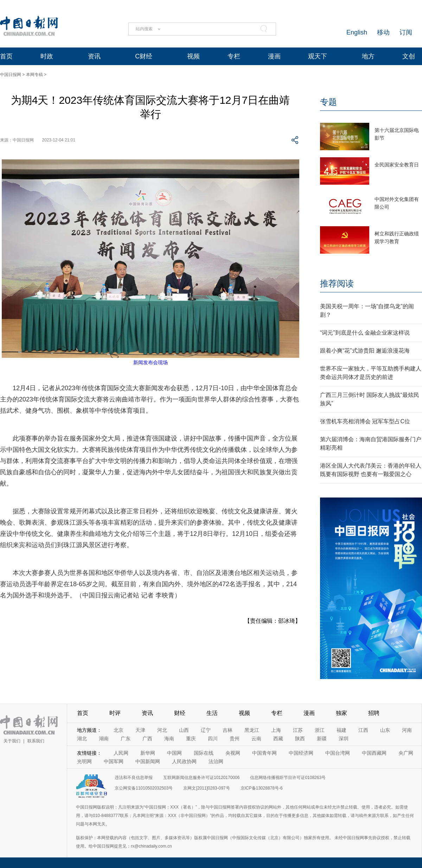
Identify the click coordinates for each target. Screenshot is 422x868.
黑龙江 (252, 730)
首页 (6, 56)
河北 (162, 730)
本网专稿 (34, 75)
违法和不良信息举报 (134, 778)
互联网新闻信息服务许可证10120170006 (201, 778)
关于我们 (12, 741)
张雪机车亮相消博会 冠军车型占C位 (365, 421)
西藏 (278, 739)
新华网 (148, 753)
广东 (126, 739)
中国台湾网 (338, 753)
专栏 (234, 56)
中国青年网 (264, 753)
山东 (385, 730)
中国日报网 (11, 75)
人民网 (121, 753)
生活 (212, 713)
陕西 (300, 739)
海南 (169, 739)
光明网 (84, 761)
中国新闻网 (148, 761)
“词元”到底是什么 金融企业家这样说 (365, 333)
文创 (409, 56)
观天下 (318, 56)
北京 (119, 730)
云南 (256, 739)
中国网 (174, 753)
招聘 (374, 713)
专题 (328, 102)
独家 (341, 713)
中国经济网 (301, 753)
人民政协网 (184, 761)
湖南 (104, 739)
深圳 (344, 739)
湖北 (82, 739)
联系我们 (36, 741)
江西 (363, 730)
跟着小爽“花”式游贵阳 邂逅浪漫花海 (365, 351)
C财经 (144, 56)
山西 (184, 730)
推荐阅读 (337, 283)
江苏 (298, 730)
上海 (276, 730)
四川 (213, 739)
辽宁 (206, 730)
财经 (180, 713)
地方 (368, 56)
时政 (47, 56)
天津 (140, 730)
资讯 (94, 56)
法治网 (216, 761)
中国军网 (114, 761)
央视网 (233, 753)
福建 (341, 730)
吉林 (228, 730)
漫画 (274, 56)
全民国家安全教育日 (397, 165)
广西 (147, 739)
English (357, 32)
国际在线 (204, 753)
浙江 (320, 730)
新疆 (322, 739)
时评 (115, 713)
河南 (407, 730)
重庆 (191, 739)
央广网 (406, 753)
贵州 (235, 739)
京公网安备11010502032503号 (144, 788)
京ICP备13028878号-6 (262, 788)
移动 (383, 32)
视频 (193, 56)
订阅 (406, 32)
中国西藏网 (374, 753)
